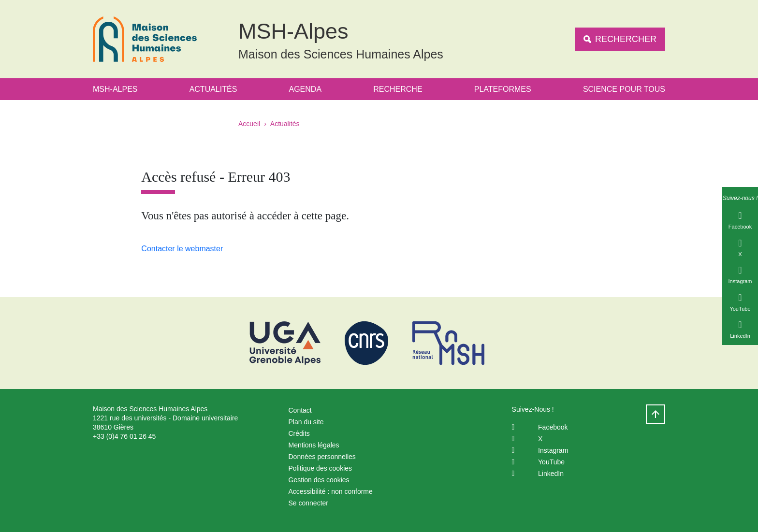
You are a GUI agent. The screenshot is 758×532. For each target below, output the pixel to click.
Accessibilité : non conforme (331, 491)
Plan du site (306, 422)
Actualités (213, 89)
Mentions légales (314, 445)
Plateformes (503, 89)
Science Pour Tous (624, 89)
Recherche (398, 89)
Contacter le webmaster (182, 249)
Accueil (249, 124)
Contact (300, 410)
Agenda (306, 89)
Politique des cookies (321, 468)
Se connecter (309, 503)
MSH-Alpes (115, 89)
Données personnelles (322, 457)
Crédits (299, 433)
